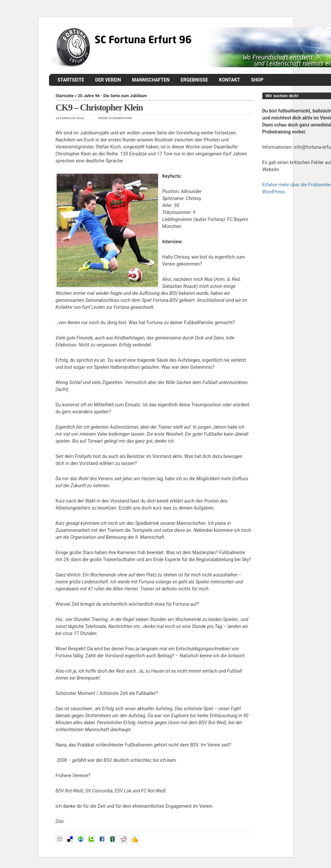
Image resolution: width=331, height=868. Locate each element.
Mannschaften (151, 80)
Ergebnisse (194, 80)
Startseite (71, 80)
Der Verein (108, 80)
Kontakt (229, 80)
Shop (257, 80)
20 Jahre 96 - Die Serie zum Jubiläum (112, 96)
